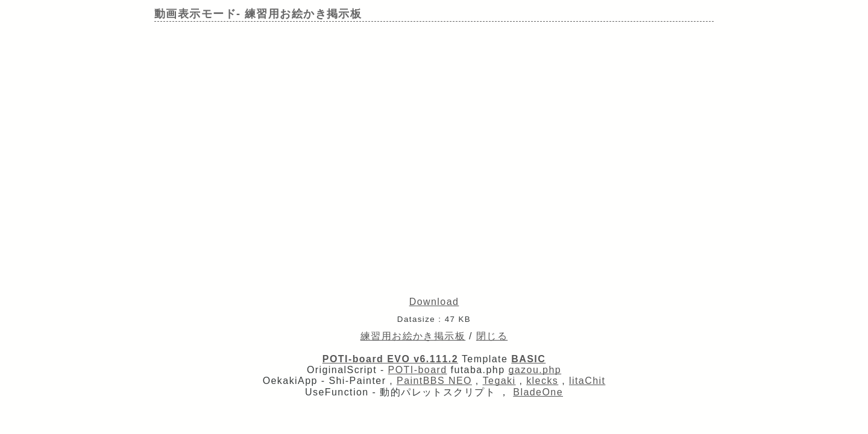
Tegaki (499, 381)
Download (434, 302)
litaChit (587, 381)
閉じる (492, 336)
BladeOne (538, 392)
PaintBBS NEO (434, 381)
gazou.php (535, 370)
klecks (542, 381)
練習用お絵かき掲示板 (413, 336)
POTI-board (418, 370)
